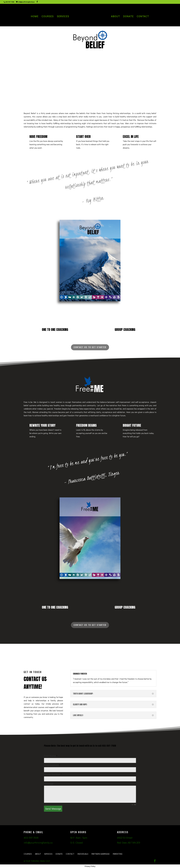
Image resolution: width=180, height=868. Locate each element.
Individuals (83, 854)
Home (35, 17)
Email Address (52, 765)
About (115, 17)
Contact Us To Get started (90, 347)
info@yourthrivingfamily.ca (38, 843)
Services (63, 17)
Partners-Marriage (101, 854)
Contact (143, 17)
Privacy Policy (90, 866)
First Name (51, 756)
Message (49, 784)
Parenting (118, 854)
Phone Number (53, 774)
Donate (128, 17)
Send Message (53, 809)
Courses (48, 17)
